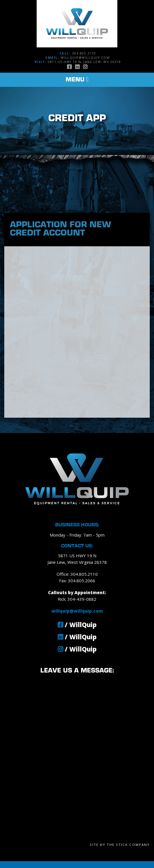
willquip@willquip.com (85, 58)
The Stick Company (128, 845)
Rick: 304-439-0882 (77, 599)
